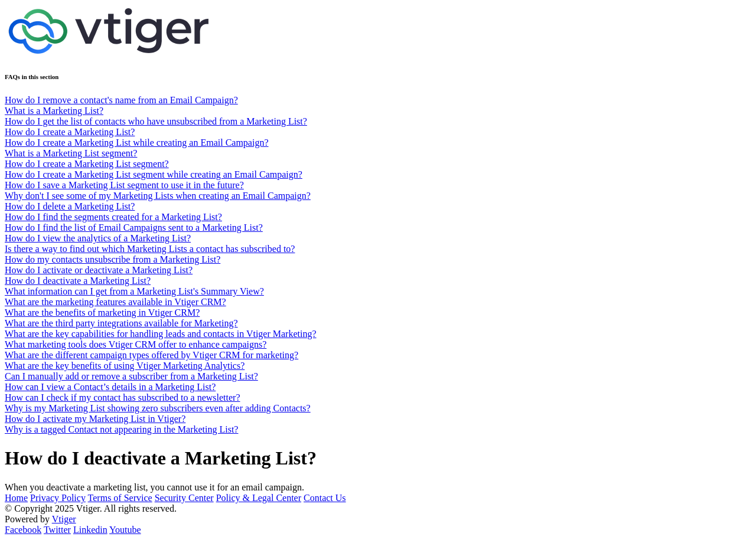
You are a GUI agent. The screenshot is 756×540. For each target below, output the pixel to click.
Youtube (125, 530)
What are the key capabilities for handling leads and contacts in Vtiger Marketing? (161, 334)
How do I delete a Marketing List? (70, 206)
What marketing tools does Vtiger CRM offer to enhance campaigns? (136, 344)
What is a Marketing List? (54, 111)
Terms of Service (120, 498)
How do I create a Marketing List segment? (87, 164)
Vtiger (64, 519)
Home (16, 498)
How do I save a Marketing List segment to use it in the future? (124, 185)
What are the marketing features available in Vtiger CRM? (115, 302)
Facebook (23, 530)
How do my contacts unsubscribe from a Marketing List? (113, 259)
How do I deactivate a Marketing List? (78, 281)
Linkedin (90, 530)
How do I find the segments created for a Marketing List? (113, 217)
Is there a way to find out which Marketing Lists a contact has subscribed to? (150, 249)
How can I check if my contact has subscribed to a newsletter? (123, 397)
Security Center (184, 498)
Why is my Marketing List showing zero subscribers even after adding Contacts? (158, 408)
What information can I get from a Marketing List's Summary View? (134, 291)
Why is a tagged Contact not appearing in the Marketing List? (121, 429)
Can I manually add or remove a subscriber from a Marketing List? (131, 376)
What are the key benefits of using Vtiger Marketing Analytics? (125, 366)
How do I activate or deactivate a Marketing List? (99, 270)
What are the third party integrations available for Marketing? (121, 323)
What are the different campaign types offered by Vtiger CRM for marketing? (151, 355)
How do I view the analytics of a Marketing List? (98, 238)
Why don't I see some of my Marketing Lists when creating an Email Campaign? (158, 196)
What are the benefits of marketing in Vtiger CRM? (102, 312)
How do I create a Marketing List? (70, 132)
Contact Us (325, 498)
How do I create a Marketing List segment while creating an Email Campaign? (154, 174)
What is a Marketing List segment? (71, 153)
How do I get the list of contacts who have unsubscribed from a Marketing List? (156, 121)
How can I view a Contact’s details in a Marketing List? (110, 387)
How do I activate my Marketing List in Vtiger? (95, 419)
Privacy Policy (58, 498)
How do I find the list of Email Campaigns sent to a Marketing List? (134, 228)
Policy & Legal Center (259, 498)
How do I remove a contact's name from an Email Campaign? (121, 100)
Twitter (57, 530)
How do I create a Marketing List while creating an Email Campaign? (137, 143)
